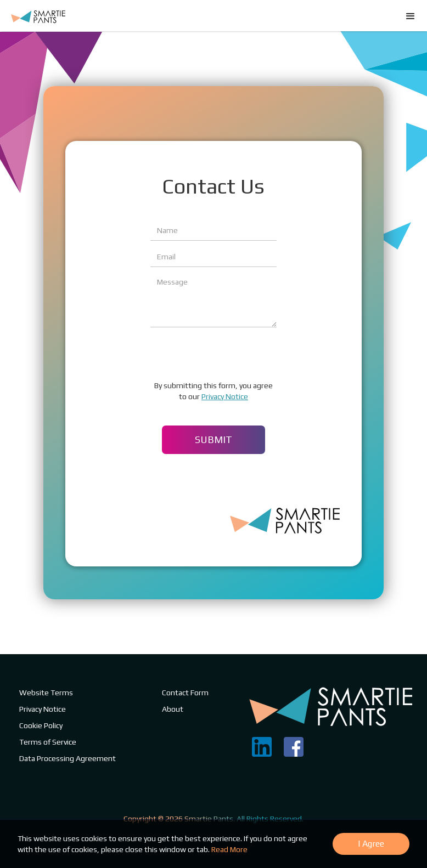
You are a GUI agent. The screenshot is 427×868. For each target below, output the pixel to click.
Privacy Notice (225, 396)
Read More (229, 849)
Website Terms (46, 693)
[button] (411, 434)
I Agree (371, 844)
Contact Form (185, 693)
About (173, 709)
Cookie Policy (41, 725)
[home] (38, 13)
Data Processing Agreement (68, 758)
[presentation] (234, 354)
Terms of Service (48, 742)
